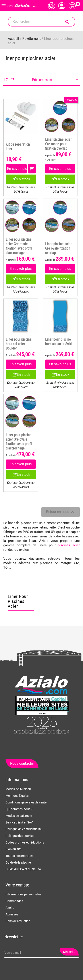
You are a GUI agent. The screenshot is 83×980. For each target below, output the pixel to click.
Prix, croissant (56, 80)
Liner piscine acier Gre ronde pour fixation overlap (58, 144)
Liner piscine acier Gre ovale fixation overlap (58, 248)
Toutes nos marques (19, 856)
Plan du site (14, 849)
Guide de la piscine (18, 862)
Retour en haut (61, 512)
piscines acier (69, 545)
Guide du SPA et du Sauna (23, 869)
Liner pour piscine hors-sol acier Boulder (19, 344)
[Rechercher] (41, 22)
